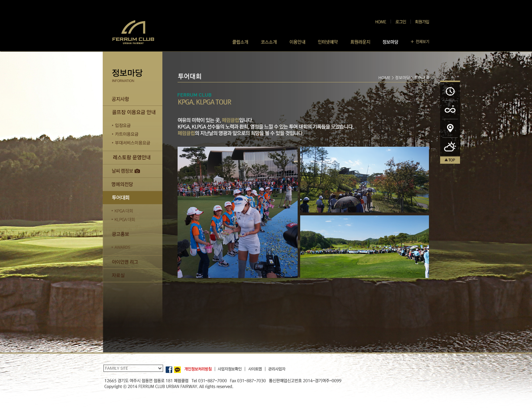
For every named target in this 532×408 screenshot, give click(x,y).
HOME (384, 78)
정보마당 (402, 78)
